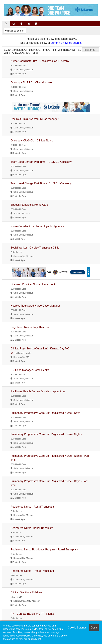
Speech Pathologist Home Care (29, 205)
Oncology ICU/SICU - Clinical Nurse (32, 141)
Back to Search (15, 31)
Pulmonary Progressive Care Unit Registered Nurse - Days (45, 413)
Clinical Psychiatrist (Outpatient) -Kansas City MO (40, 349)
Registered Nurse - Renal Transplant (32, 507)
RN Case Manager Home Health (30, 370)
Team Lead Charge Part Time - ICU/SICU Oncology (41, 162)
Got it (94, 628)
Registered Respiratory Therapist (30, 327)
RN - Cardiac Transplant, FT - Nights (32, 614)
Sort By (77, 50)
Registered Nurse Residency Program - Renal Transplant (44, 550)
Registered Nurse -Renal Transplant (32, 528)
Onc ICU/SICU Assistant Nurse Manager (34, 119)
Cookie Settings (77, 628)
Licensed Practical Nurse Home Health (33, 284)
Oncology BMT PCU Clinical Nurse (31, 82)
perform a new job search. (66, 43)
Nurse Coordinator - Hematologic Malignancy (37, 226)
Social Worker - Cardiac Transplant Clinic (35, 248)
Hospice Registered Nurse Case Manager (35, 306)
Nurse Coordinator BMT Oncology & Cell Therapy (40, 61)
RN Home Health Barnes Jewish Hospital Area (38, 391)
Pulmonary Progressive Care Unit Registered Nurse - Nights (46, 434)
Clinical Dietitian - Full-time (26, 592)
